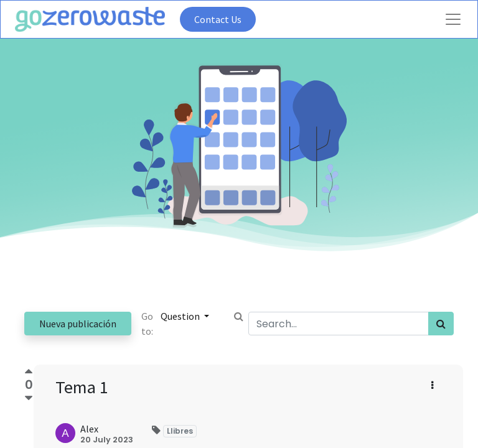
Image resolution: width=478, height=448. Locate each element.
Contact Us (218, 19)
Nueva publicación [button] (78, 324)
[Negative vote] (29, 399)
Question (181, 316)
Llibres (180, 431)
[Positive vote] (29, 373)
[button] (432, 385)
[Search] (441, 324)
